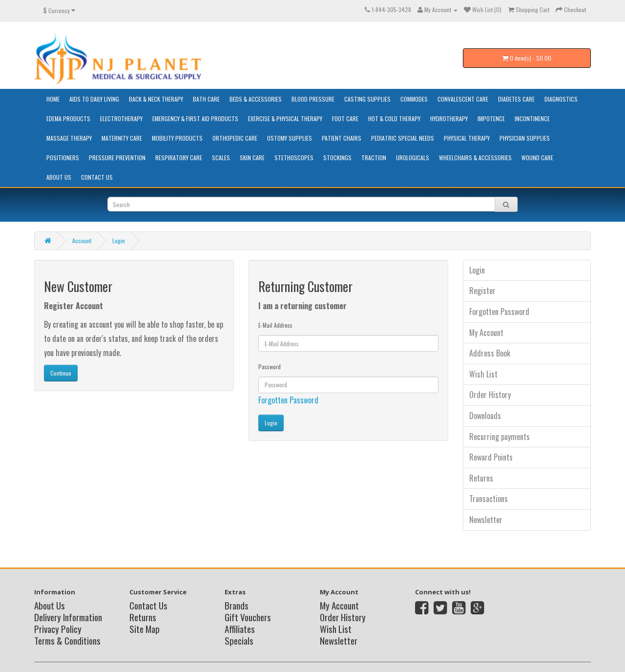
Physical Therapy (467, 138)
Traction (374, 157)
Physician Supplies (525, 138)
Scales (221, 157)
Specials (239, 640)
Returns (481, 478)
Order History (490, 395)
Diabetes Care (516, 99)
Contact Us (97, 177)
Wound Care (537, 157)
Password (270, 367)
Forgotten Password (288, 400)
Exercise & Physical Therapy (285, 118)
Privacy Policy (58, 629)
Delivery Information (68, 617)
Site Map (145, 629)
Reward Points (491, 457)
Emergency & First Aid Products (195, 118)
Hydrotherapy (449, 118)
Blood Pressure (313, 99)
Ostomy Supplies (290, 138)
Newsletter (486, 520)
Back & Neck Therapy (156, 99)
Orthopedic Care (235, 138)
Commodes (414, 99)
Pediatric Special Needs (403, 138)
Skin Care (252, 157)
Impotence (491, 118)
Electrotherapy (121, 118)
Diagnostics (561, 99)
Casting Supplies (367, 99)
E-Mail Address (275, 325)
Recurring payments (500, 437)
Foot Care (345, 118)
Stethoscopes (294, 157)
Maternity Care (122, 138)
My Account (486, 333)
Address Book (490, 353)
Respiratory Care (179, 157)
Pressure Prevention (117, 157)
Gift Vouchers (248, 617)
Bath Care (206, 99)
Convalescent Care (463, 99)
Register (482, 291)
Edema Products (68, 118)
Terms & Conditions (67, 640)
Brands (237, 605)
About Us (59, 177)
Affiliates (240, 629)
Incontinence (532, 118)
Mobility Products (177, 138)
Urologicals (413, 157)
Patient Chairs (342, 138)
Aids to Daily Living (94, 99)
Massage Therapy (69, 138)
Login (119, 241)
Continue (61, 373)
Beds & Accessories (256, 99)
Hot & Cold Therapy (394, 118)
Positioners (63, 157)
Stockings (337, 157)
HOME (53, 99)
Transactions (489, 499)
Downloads (485, 416)
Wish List (483, 374)
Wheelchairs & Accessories (475, 157)
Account (82, 241)
